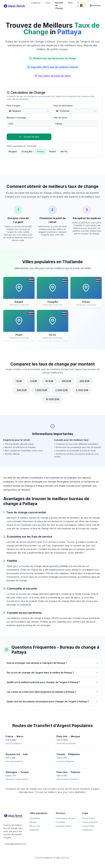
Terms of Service (90, 822)
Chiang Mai (27, 151)
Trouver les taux (29, 137)
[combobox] (82, 6)
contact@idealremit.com (14, 844)
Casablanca (35, 818)
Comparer (36, 3)
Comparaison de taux (65, 818)
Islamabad (34, 830)
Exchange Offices (64, 826)
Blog (70, 3)
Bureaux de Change (59, 5)
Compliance (87, 830)
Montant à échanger (16, 118)
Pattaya (41, 151)
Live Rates (60, 822)
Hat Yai (64, 151)
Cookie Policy (88, 826)
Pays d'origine (14, 106)
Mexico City (35, 826)
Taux (48, 3)
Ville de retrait (60, 118)
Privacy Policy (88, 818)
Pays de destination (63, 106)
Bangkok (13, 151)
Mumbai (33, 822)
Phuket (52, 151)
